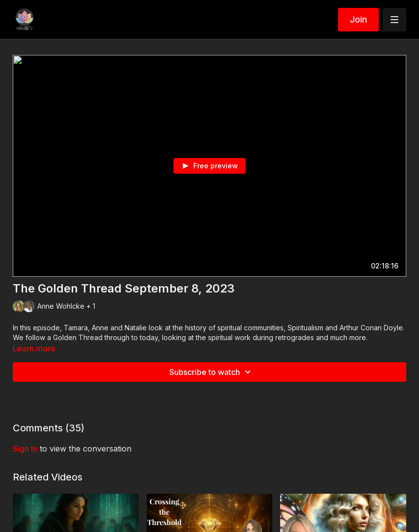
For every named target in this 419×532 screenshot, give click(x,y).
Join (358, 19)
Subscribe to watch (211, 372)
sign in (25, 449)
